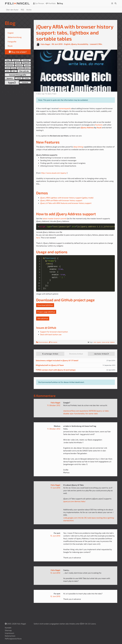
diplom (27, 68)
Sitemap (8, 630)
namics (27, 65)
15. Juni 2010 (55, 536)
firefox (27, 78)
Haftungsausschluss (13, 639)
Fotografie (12, 42)
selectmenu (10, 65)
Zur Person (39, 3)
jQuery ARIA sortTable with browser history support (61, 200)
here (38, 238)
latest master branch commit (55, 218)
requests (67, 108)
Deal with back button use (51, 334)
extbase (20, 68)
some (61, 108)
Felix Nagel (55, 403)
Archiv (29, 10)
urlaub (19, 78)
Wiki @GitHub (43, 318)
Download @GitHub (45, 305)
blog (8, 60)
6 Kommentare (42, 342)
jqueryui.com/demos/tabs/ (75, 501)
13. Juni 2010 (55, 573)
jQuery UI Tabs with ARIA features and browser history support (66, 203)
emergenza (10, 63)
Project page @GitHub (46, 312)
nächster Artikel (101, 354)
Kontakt (8, 628)
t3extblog (26, 60)
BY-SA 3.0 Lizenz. (88, 624)
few (97, 125)
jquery (10, 78)
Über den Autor (12, 10)
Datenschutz (10, 636)
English (11, 33)
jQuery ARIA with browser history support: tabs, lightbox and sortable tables (75, 33)
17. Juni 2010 (55, 488)
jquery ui (16, 60)
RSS (22, 10)
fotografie (26, 63)
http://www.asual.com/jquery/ (54, 173)
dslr (14, 71)
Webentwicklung (15, 37)
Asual (99, 127)
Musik (10, 46)
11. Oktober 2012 (54, 405)
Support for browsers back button (54, 332)
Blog (60, 3)
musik (8, 68)
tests (100, 125)
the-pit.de (24, 71)
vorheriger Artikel (50, 354)
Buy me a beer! (18, 52)
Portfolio (51, 3)
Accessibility (83, 44)
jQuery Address (87, 127)
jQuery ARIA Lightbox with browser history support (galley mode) (67, 198)
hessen (18, 63)
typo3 (12, 82)
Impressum (10, 633)
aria (8, 71)
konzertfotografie (18, 75)
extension (19, 65)
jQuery (74, 44)
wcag (14, 68)
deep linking (78, 147)
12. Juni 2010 (55, 596)
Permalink (53, 342)
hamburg (25, 82)
